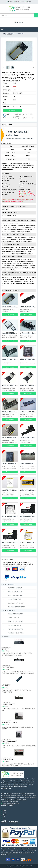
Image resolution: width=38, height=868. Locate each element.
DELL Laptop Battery (12, 588)
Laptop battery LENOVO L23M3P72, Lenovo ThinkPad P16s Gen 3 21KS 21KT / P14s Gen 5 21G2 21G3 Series (18, 673)
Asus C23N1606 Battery (29, 438)
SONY (4, 820)
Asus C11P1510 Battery (10, 516)
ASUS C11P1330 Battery (28, 359)
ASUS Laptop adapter (12, 614)
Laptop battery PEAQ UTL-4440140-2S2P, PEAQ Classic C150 (19, 746)
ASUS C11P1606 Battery (28, 542)
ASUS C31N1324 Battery (11, 359)
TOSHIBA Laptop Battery (13, 607)
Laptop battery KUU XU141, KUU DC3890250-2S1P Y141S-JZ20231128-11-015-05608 (17, 654)
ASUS (4, 810)
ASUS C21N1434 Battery (11, 307)
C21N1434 (5, 209)
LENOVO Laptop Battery (13, 603)
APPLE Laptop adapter (13, 633)
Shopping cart (19, 22)
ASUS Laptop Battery (12, 596)
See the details (10, 315)
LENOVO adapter (11, 618)
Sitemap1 (5, 801)
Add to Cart (13, 110)
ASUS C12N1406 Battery (29, 464)
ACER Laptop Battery (12, 592)
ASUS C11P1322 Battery (28, 490)
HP (3, 818)
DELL (4, 812)
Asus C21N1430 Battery (28, 516)
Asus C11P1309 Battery (10, 438)
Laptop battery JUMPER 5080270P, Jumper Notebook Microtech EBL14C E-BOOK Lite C (18, 765)
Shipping (29, 2)
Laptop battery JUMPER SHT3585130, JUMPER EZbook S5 (19, 710)
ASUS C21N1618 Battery (28, 307)
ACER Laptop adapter (12, 629)
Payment (10, 2)
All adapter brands (8, 610)
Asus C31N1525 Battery (10, 333)
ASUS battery (20, 33)
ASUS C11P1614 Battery (10, 464)
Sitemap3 (15, 801)
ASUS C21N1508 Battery (29, 412)
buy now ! (31, 138)
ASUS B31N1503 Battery (10, 412)
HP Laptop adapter (12, 625)
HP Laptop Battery (12, 599)
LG (3, 816)
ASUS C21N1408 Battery (11, 385)
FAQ (23, 2)
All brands (11, 33)
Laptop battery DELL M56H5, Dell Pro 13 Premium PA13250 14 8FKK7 (17, 691)
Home (4, 33)
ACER (4, 814)
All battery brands (8, 584)
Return (17, 2)
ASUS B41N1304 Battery (29, 333)
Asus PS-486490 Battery (11, 490)
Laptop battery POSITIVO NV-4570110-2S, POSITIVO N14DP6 (18, 728)
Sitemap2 (10, 801)
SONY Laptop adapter (13, 622)
